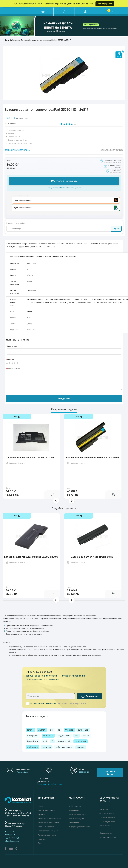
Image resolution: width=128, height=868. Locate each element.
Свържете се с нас (107, 813)
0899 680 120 (43, 782)
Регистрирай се (105, 4)
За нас (41, 806)
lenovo (30, 730)
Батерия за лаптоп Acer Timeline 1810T (93, 557)
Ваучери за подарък (108, 837)
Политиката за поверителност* (73, 703)
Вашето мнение (14, 369)
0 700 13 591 (42, 778)
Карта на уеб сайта (107, 822)
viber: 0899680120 (12, 838)
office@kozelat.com (23, 772)
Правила (42, 814)
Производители (106, 833)
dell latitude (33, 747)
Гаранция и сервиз (46, 827)
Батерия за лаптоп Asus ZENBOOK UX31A (31, 458)
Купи (116, 229)
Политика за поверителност (50, 818)
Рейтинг (11, 359)
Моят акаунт (74, 810)
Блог (40, 843)
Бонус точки (74, 823)
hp (59, 730)
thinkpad (69, 730)
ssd (77, 736)
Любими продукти (76, 818)
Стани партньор (106, 826)
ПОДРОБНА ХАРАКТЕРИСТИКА (17, 150)
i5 (52, 741)
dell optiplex (33, 736)
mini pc (86, 736)
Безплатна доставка (46, 810)
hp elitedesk (81, 741)
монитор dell (64, 741)
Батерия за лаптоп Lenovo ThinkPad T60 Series (93, 458)
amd (45, 741)
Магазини (104, 809)
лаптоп (42, 730)
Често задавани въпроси (48, 831)
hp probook (33, 741)
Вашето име (12, 346)
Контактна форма (110, 773)
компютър (48, 736)
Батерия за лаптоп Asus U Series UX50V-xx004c (31, 557)
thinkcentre (83, 730)
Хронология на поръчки (79, 814)
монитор (47, 747)
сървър (81, 747)
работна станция (64, 747)
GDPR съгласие (75, 806)
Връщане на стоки (107, 818)
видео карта (64, 736)
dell (52, 730)
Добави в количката (64, 181)
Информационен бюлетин (80, 827)
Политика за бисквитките (49, 823)
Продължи (64, 398)
